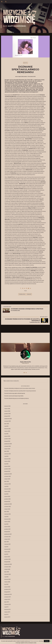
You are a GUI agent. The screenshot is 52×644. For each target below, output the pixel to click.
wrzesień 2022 (8, 507)
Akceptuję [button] (47, 641)
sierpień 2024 (7, 449)
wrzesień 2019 (8, 597)
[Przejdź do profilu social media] (24, 372)
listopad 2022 (7, 502)
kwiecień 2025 (7, 429)
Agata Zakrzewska (23, 77)
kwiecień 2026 (7, 406)
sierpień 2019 (7, 599)
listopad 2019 (7, 592)
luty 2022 (6, 524)
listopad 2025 (7, 416)
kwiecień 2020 (7, 579)
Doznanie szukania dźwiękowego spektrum (27, 309)
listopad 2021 (7, 532)
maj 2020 (6, 577)
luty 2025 (6, 434)
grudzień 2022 (7, 499)
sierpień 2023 (7, 479)
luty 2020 (6, 584)
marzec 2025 (7, 431)
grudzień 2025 (7, 414)
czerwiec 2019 (8, 604)
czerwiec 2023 (8, 484)
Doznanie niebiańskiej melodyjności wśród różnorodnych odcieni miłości (20, 388)
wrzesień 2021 (8, 537)
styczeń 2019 (7, 617)
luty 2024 (6, 464)
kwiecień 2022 (7, 519)
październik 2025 (8, 419)
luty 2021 (6, 554)
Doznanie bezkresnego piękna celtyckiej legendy (15, 393)
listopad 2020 (7, 562)
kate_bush (29, 294)
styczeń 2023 (7, 496)
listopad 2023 (7, 471)
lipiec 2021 (7, 542)
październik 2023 (8, 474)
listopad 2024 (7, 441)
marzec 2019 (7, 612)
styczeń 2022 (7, 527)
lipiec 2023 (7, 481)
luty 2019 (6, 614)
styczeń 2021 (7, 557)
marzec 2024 (7, 461)
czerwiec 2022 (8, 514)
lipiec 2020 (7, 572)
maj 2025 (6, 426)
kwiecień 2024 (7, 459)
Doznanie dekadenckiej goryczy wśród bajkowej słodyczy (17, 398)
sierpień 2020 (7, 569)
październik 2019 (8, 594)
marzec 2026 (7, 409)
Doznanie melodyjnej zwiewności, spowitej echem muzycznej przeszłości (20, 391)
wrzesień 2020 (8, 567)
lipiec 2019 (7, 602)
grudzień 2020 (7, 559)
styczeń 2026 (7, 411)
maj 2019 (6, 607)
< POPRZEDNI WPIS (7, 307)
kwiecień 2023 (7, 489)
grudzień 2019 (7, 589)
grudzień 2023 (7, 469)
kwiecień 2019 (7, 609)
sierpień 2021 (7, 539)
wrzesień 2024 (8, 446)
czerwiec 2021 (8, 544)
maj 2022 (6, 517)
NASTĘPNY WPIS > (44, 317)
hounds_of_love (22, 294)
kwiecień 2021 (7, 549)
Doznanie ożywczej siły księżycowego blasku (14, 396)
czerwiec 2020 (8, 574)
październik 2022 (8, 504)
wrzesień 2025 (8, 421)
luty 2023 (6, 494)
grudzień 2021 (7, 529)
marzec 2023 (7, 491)
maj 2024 (6, 456)
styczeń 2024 (7, 466)
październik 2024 (8, 444)
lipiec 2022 (7, 512)
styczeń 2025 (7, 436)
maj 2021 (6, 547)
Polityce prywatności (34, 641)
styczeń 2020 (7, 587)
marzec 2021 (7, 552)
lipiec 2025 (7, 424)
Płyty (25, 63)
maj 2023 (6, 486)
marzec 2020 (7, 582)
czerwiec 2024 (8, 454)
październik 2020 (8, 564)
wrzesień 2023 (8, 476)
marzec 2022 (7, 522)
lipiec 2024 (7, 451)
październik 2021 (8, 534)
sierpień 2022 (7, 509)
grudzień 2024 (7, 439)
